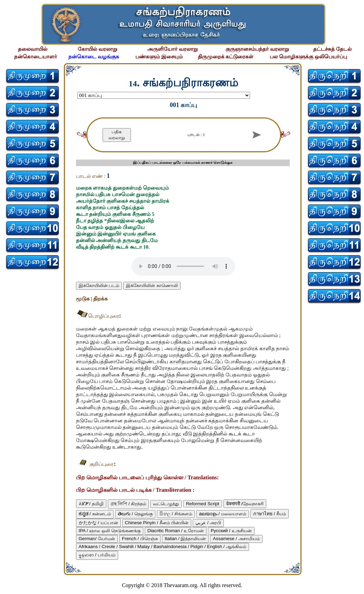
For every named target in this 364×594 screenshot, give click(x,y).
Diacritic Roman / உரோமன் (176, 531)
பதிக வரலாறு (117, 135)
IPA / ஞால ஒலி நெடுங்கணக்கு (110, 531)
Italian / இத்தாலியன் (185, 539)
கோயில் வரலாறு (98, 49)
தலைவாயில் (33, 49)
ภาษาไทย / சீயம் (270, 514)
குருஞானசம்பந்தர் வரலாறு (257, 49)
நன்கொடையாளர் (36, 57)
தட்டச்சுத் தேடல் (332, 49)
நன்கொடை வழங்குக (94, 57)
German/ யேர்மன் (97, 539)
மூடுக (84, 299)
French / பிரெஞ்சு (140, 539)
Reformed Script (202, 504)
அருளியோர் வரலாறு (173, 49)
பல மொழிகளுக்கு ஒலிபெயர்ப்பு (308, 57)
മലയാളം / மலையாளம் (223, 514)
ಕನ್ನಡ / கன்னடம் (95, 514)
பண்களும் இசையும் (159, 57)
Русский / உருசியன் (231, 531)
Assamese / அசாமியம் (236, 539)
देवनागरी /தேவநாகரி (245, 504)
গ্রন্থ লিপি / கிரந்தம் (128, 504)
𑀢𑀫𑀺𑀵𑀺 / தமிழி (91, 504)
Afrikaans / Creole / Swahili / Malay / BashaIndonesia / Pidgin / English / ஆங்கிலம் (163, 547)
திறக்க (100, 299)
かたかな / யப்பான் (98, 523)
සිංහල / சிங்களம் (176, 514)
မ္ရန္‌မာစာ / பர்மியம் (97, 555)
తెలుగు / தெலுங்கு (135, 514)
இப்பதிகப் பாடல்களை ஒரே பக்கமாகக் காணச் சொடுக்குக (183, 162)
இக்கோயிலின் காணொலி (152, 285)
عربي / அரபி (208, 523)
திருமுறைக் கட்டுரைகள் (226, 57)
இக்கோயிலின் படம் (99, 285)
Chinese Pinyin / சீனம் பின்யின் (157, 523)
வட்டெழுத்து (166, 504)
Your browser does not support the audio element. (183, 266)
